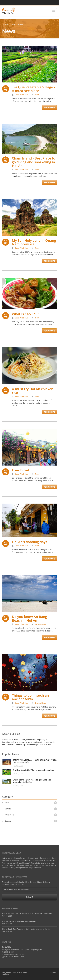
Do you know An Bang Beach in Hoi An (29, 618)
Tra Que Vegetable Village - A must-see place (33, 89)
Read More (49, 108)
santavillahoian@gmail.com (14, 954)
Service (31, 809)
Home (5, 24)
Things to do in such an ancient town (30, 697)
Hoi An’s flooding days (30, 542)
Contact (53, 973)
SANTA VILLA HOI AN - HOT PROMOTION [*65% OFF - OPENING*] (35, 761)
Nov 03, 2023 (18, 766)
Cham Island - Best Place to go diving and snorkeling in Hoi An (34, 162)
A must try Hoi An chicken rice (33, 391)
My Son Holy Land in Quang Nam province (34, 242)
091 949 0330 (9, 952)
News (37, 95)
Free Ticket (21, 470)
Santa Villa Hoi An (22, 95)
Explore (38, 624)
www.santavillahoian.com (14, 957)
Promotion (31, 815)
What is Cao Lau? (25, 314)
